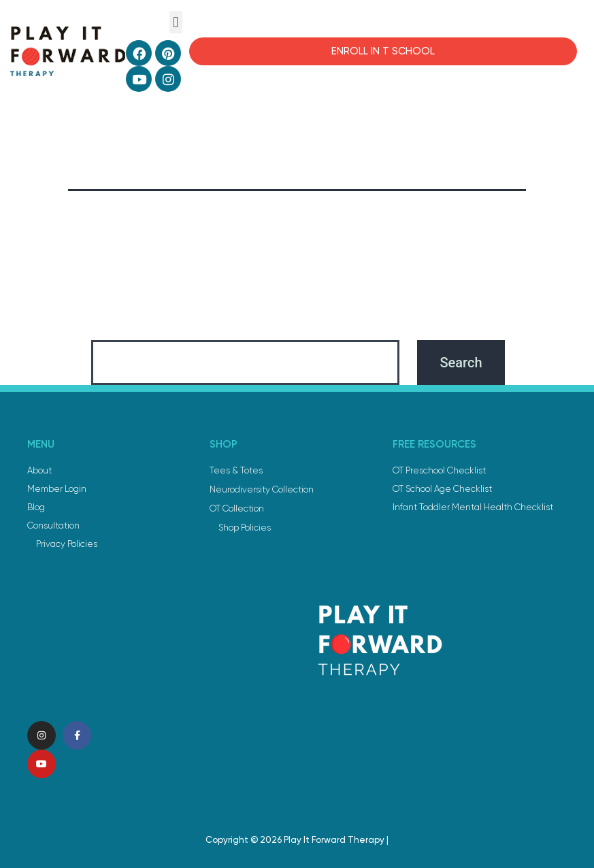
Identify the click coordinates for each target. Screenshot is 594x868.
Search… (114, 322)
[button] (176, 22)
